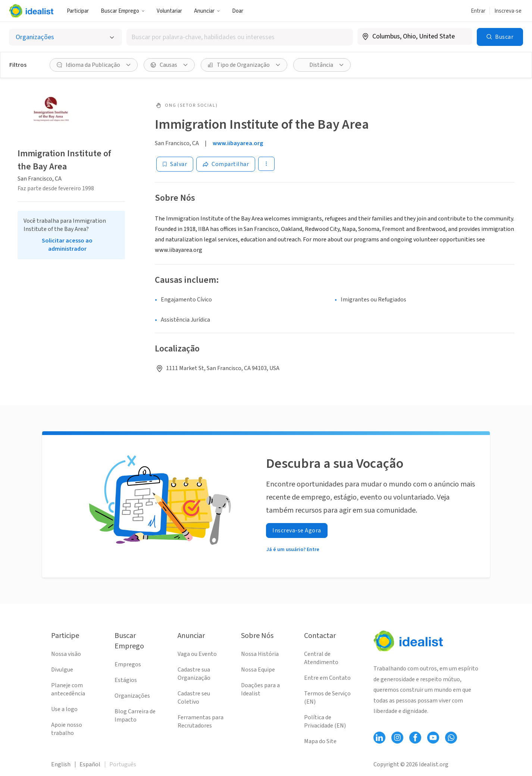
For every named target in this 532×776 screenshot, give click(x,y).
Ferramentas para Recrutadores (201, 722)
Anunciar (207, 11)
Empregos (128, 664)
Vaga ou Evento (197, 654)
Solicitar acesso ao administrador (67, 245)
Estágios (126, 680)
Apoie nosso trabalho (67, 729)
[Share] (226, 164)
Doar (238, 11)
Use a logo (64, 709)
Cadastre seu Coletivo (194, 698)
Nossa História (260, 654)
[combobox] (240, 37)
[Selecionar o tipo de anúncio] (65, 37)
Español (90, 764)
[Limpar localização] (462, 37)
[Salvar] (175, 164)
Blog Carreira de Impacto (135, 716)
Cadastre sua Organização (194, 674)
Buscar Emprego (123, 11)
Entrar (478, 11)
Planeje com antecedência (68, 689)
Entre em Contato (327, 678)
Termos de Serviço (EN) (327, 698)
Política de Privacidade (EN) (325, 722)
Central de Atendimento (321, 658)
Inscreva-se (508, 11)
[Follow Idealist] (379, 738)
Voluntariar (169, 11)
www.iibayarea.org (238, 143)
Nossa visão (66, 654)
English (61, 764)
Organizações (132, 696)
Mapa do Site (320, 741)
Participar (78, 11)
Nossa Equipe (258, 670)
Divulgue (62, 670)
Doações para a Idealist (260, 689)
